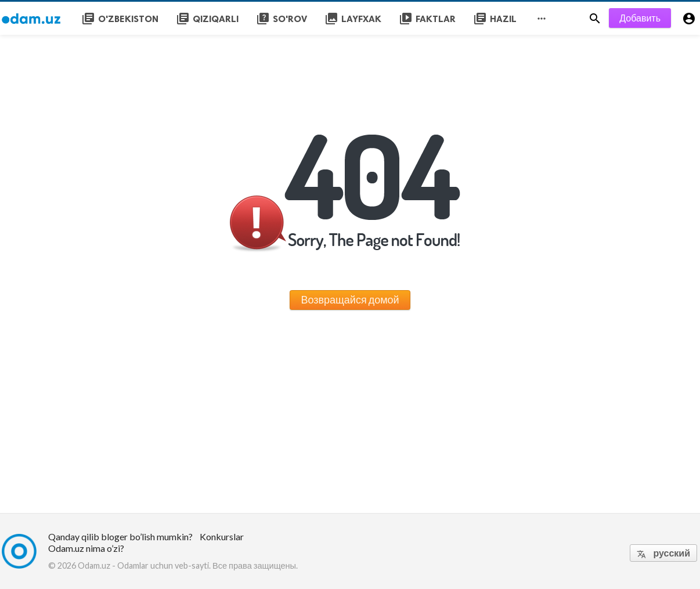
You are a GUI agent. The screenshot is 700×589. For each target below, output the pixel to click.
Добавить (640, 18)
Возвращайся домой (350, 299)
